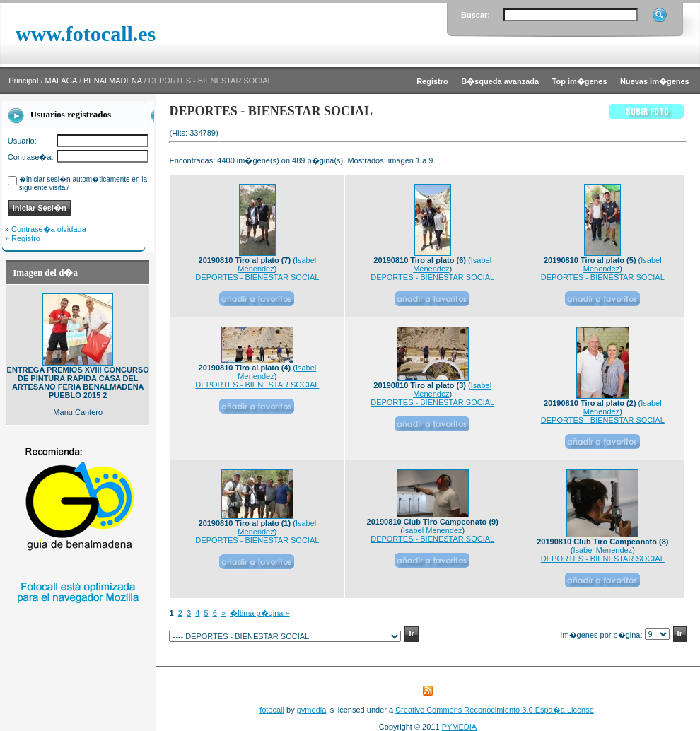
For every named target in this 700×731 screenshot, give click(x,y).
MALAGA (61, 81)
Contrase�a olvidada (49, 229)
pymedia (312, 710)
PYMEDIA (460, 727)
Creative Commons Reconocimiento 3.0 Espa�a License (495, 710)
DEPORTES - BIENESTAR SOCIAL (257, 277)
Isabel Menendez (433, 530)
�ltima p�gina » (259, 613)
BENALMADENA (113, 81)
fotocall (272, 710)
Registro (26, 238)
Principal (23, 81)
